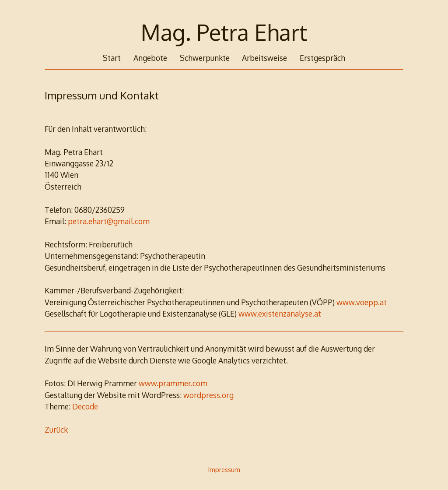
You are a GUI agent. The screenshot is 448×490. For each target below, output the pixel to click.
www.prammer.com (173, 383)
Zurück (56, 430)
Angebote (150, 58)
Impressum (224, 469)
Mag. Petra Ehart (224, 32)
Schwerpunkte (205, 58)
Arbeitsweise (264, 58)
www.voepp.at (362, 302)
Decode (85, 406)
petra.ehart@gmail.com (109, 221)
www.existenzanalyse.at (280, 314)
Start (112, 58)
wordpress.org (208, 395)
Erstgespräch (322, 58)
